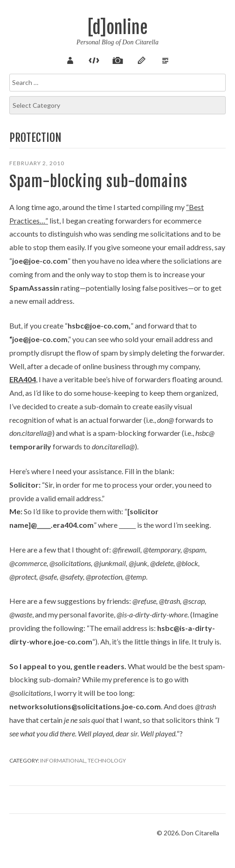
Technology (107, 760)
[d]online (117, 28)
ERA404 (23, 379)
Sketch (141, 59)
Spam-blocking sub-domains (98, 182)
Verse (165, 59)
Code (94, 59)
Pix (117, 59)
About (70, 59)
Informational (63, 760)
